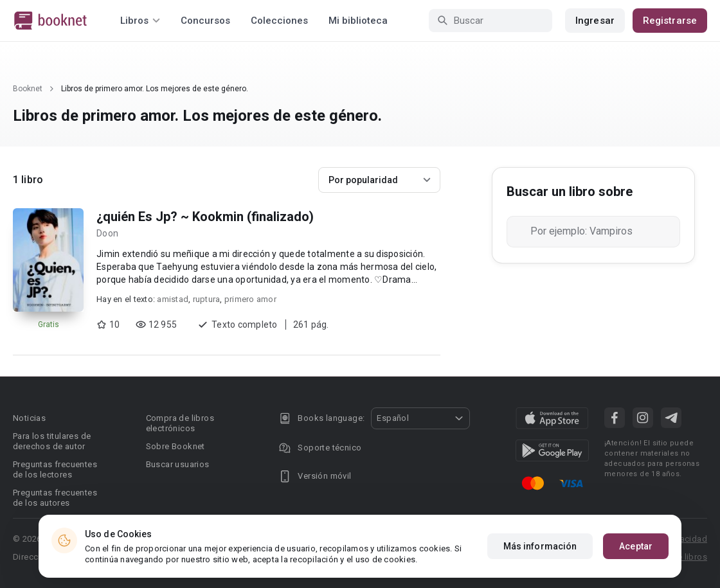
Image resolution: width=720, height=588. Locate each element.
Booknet (28, 89)
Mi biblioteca (358, 21)
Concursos (205, 21)
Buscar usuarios (178, 464)
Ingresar (595, 21)
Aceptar (636, 546)
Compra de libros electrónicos (180, 423)
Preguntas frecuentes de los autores (55, 498)
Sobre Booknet (175, 446)
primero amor (250, 299)
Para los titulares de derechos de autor (52, 441)
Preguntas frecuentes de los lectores (55, 469)
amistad (173, 299)
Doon (107, 233)
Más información (540, 546)
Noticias (29, 418)
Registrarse (670, 21)
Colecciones (279, 21)
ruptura (207, 299)
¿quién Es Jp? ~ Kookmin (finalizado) (205, 217)
